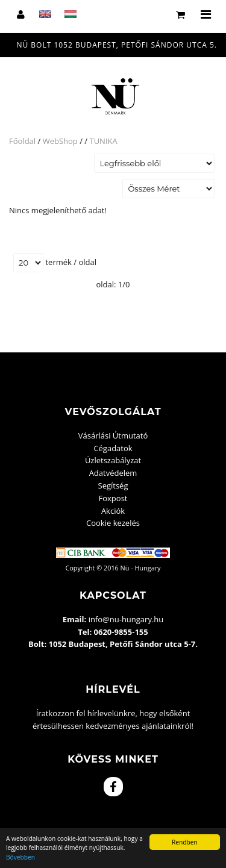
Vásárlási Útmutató (113, 436)
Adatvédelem (113, 473)
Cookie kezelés (113, 523)
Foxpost (113, 498)
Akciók (113, 511)
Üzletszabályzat (113, 460)
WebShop (60, 141)
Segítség (113, 486)
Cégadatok (113, 448)
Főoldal (22, 141)
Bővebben (20, 857)
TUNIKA (103, 141)
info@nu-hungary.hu (126, 619)
